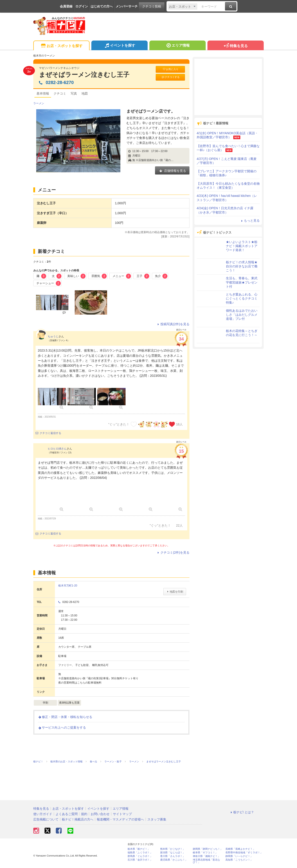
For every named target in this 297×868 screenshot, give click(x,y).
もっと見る (250, 220)
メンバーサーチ (127, 6)
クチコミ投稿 (152, 6)
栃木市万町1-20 (68, 586)
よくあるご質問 (67, 814)
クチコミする (170, 77)
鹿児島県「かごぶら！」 (174, 860)
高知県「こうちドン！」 (239, 860)
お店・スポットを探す (61, 46)
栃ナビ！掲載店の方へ (78, 819)
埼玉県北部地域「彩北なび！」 (206, 861)
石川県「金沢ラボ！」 (140, 860)
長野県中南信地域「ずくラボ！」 (244, 853)
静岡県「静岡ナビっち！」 (208, 849)
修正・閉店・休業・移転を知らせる (65, 717)
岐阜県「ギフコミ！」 (205, 853)
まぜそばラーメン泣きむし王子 (84, 75)
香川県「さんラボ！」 (173, 856)
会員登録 (66, 6)
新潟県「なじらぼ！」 (173, 853)
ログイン (82, 6)
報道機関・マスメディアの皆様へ (120, 819)
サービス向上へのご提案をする (62, 727)
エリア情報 (177, 46)
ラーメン (39, 103)
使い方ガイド (43, 814)
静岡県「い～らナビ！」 (239, 856)
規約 (84, 814)
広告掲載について (46, 819)
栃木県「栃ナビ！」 (139, 849)
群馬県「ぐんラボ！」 (140, 856)
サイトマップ (122, 814)
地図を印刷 (175, 592)
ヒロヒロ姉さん (57, 449)
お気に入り (170, 69)
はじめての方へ (102, 6)
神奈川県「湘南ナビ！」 (206, 856)
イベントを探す (119, 46)
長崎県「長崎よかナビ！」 (240, 849)
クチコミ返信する (48, 433)
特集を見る (235, 46)
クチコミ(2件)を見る (173, 552)
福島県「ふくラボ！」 (140, 853)
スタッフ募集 (157, 819)
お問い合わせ (100, 814)
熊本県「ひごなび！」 (173, 849)
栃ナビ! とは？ (242, 812)
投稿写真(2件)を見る (173, 324)
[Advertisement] (228, 87)
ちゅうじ (53, 336)
